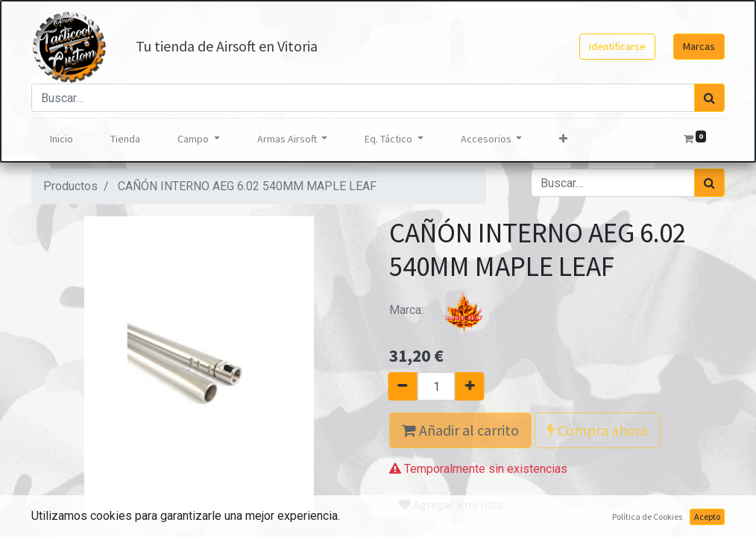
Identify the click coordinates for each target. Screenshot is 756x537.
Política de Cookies (647, 516)
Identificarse (617, 46)
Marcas (699, 46)
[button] (563, 139)
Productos (70, 186)
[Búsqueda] (709, 98)
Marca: (445, 310)
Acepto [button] (707, 516)
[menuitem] (62, 139)
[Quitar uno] (393, 386)
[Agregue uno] (479, 386)
